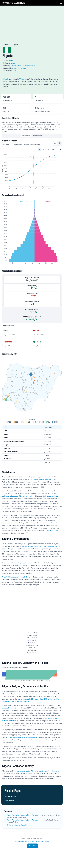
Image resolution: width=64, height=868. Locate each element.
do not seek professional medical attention (22, 744)
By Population (26, 136)
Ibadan (25, 68)
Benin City (7, 451)
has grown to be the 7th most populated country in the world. (38, 777)
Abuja (11, 60)
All (40, 149)
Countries (6, 45)
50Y (54, 149)
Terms (27, 848)
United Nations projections (50, 499)
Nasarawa (7, 462)
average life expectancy (11, 714)
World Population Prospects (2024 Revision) (23, 822)
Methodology (45, 848)
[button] (61, 3)
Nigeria (6, 79)
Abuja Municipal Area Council (14, 444)
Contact (33, 848)
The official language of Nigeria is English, (17, 580)
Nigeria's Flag (10, 807)
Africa (13, 63)
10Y (44, 149)
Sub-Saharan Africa (29, 66)
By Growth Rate (37, 136)
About (38, 848)
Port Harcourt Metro (11, 455)
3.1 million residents (51, 534)
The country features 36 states (41, 482)
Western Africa (16, 66)
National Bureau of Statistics (17, 831)
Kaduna (6, 458)
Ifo (4, 465)
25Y (49, 149)
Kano (15, 68)
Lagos (20, 68)
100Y (59, 149)
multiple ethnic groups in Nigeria (21, 566)
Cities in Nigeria (10, 803)
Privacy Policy (19, 848)
